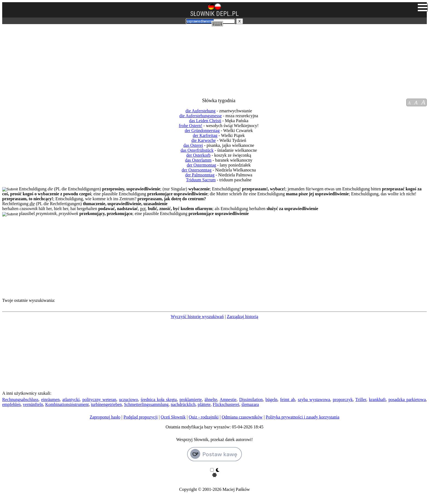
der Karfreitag (205, 135)
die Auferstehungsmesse (201, 116)
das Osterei (193, 145)
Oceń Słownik (173, 417)
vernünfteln (33, 404)
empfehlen (11, 404)
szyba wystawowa (314, 400)
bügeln (271, 400)
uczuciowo (128, 400)
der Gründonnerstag (202, 131)
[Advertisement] (39, 58)
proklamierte (191, 400)
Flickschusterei (226, 404)
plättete (204, 404)
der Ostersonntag (197, 170)
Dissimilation (251, 400)
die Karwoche (203, 140)
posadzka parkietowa (407, 400)
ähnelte (211, 400)
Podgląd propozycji (140, 417)
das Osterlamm (198, 160)
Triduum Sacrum (201, 180)
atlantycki (71, 400)
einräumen (50, 400)
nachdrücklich (183, 404)
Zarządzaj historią (243, 317)
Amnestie (228, 400)
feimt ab (288, 400)
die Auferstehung (201, 111)
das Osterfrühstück (197, 150)
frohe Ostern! (191, 126)
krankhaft (377, 400)
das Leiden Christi (205, 121)
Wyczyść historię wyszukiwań (197, 317)
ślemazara (250, 404)
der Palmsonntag (200, 175)
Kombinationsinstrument (67, 404)
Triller (361, 400)
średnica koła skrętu (159, 400)
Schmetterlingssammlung (146, 404)
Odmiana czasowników (242, 417)
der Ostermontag (202, 165)
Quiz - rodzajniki (204, 417)
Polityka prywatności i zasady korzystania (302, 417)
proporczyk (343, 400)
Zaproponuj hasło (105, 417)
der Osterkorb (198, 155)
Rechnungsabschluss (20, 400)
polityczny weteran (99, 400)
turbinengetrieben (106, 404)
